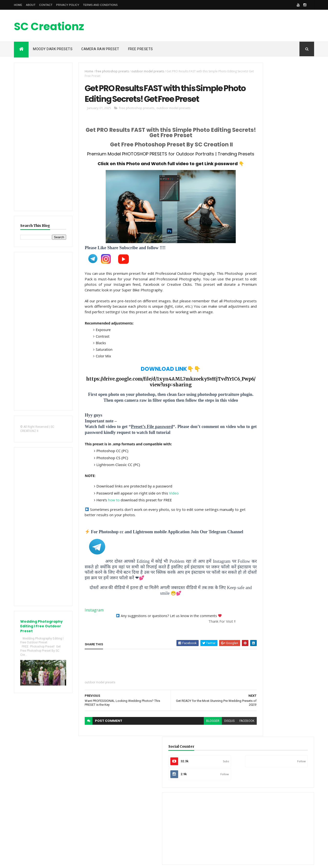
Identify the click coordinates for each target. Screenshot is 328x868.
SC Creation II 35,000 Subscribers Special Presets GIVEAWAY (286, 249)
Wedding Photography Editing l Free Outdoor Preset (40, 629)
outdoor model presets (139, 71)
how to (105, 529)
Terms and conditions (100, 5)
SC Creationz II (53, 27)
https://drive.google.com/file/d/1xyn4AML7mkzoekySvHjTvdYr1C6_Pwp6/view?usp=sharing (153, 411)
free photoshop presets (104, 71)
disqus (202, 755)
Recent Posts (259, 299)
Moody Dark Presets (53, 49)
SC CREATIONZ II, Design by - (50, 861)
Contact (46, 5)
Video (165, 522)
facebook (220, 755)
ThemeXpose (79, 861)
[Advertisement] (225, 26)
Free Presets (141, 49)
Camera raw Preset (100, 49)
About (31, 5)
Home (18, 5)
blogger (186, 755)
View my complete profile (263, 536)
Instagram (86, 645)
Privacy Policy (68, 5)
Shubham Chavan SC (287, 508)
